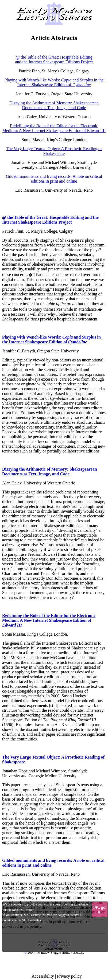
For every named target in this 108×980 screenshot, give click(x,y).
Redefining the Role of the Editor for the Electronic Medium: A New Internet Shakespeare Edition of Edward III (54, 128)
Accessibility (43, 976)
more (29, 910)
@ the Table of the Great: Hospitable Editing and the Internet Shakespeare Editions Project (54, 59)
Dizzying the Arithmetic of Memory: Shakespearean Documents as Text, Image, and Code (54, 105)
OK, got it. (100, 910)
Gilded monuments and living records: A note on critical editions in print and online (54, 179)
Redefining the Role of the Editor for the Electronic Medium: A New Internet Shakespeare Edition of (49, 620)
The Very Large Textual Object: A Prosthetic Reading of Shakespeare (54, 151)
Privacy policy (69, 976)
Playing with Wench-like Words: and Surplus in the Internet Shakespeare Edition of (54, 82)
